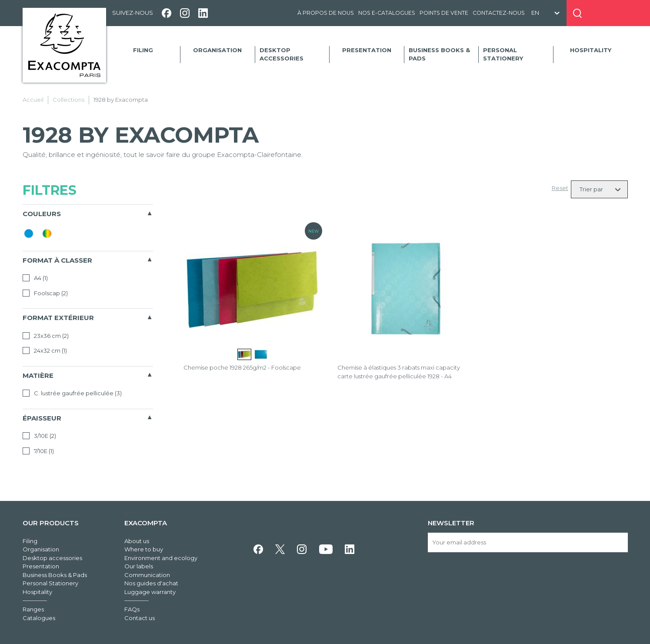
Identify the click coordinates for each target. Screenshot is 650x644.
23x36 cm (46, 336)
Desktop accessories (282, 54)
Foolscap (45, 293)
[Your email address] (528, 542)
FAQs (132, 609)
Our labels (139, 566)
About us (137, 541)
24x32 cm (45, 350)
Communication (147, 575)
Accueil (33, 100)
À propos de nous (326, 13)
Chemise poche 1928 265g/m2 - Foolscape (242, 367)
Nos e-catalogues (387, 13)
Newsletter (451, 523)
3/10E (39, 436)
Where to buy (144, 549)
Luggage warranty (150, 592)
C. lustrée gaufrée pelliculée (72, 393)
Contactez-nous (499, 13)
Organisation (217, 50)
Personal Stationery (503, 54)
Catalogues (39, 618)
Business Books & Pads (439, 54)
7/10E (38, 451)
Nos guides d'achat (151, 583)
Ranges (33, 609)
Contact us (140, 618)
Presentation (367, 50)
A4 (35, 278)
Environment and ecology (161, 558)
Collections (68, 100)
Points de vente (444, 13)
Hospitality (591, 50)
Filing (143, 50)
